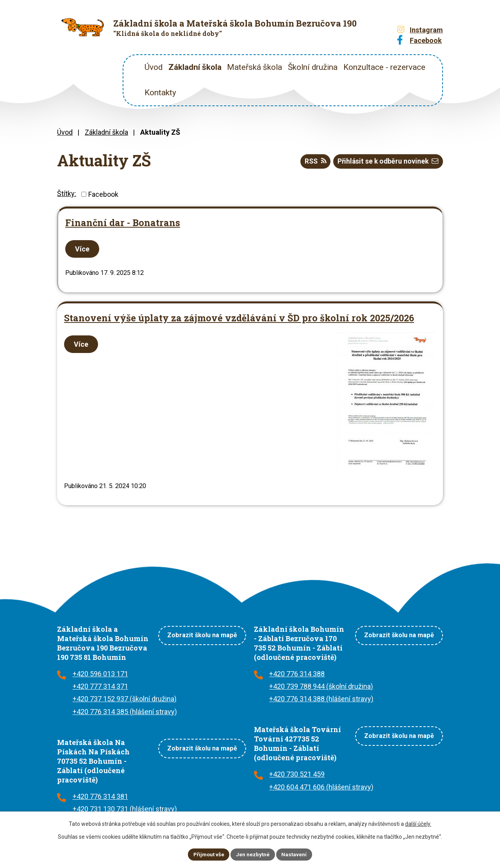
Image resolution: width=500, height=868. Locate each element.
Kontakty (160, 93)
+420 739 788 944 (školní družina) (321, 686)
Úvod (154, 67)
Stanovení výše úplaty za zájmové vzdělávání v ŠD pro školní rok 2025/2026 (239, 318)
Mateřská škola (254, 67)
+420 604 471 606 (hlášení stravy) (321, 787)
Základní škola (195, 67)
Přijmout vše (208, 854)
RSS (312, 162)
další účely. (418, 823)
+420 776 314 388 (297, 674)
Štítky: (67, 193)
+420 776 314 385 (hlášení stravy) (125, 712)
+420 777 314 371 (100, 686)
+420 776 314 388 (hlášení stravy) (321, 699)
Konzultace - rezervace (384, 67)
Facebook (103, 194)
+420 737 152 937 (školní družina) (125, 699)
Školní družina (313, 67)
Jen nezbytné (253, 854)
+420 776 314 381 (100, 796)
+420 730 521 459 (297, 774)
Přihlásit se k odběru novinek (387, 162)
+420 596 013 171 (100, 674)
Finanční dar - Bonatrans (123, 222)
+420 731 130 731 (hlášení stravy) (125, 809)
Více (83, 249)
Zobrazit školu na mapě (202, 634)
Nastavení (295, 854)
